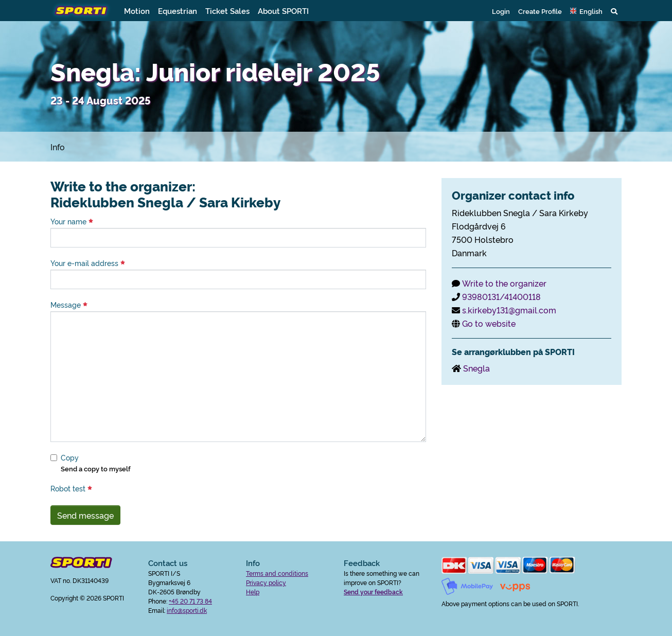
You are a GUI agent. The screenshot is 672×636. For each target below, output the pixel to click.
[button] (586, 11)
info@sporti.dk (187, 610)
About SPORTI (283, 11)
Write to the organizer (504, 283)
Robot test (71, 488)
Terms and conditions (277, 573)
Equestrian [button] (178, 11)
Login (501, 11)
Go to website (489, 323)
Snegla (476, 368)
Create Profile (540, 11)
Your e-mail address (88, 263)
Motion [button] (137, 11)
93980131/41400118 (501, 296)
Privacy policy (266, 582)
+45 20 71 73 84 (190, 601)
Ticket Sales (227, 11)
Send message (85, 515)
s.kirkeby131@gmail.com (509, 310)
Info (58, 147)
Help (253, 591)
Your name (72, 221)
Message (69, 305)
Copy (70, 457)
